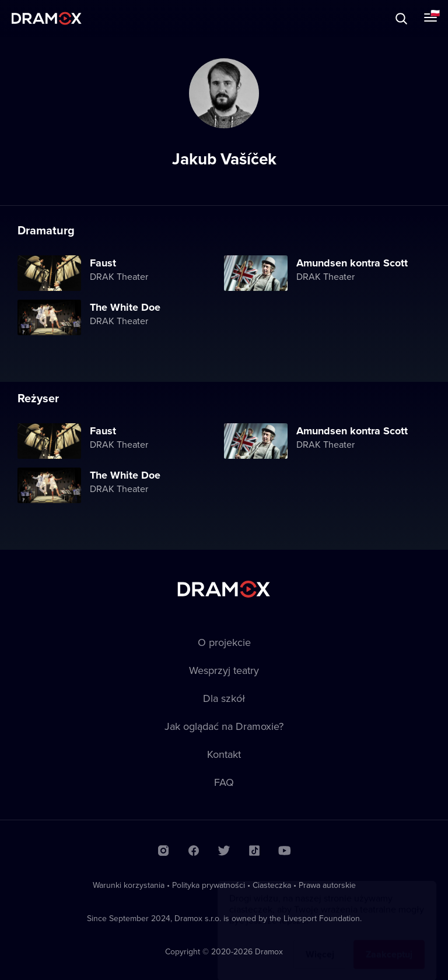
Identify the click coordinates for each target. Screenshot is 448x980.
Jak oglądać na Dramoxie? (224, 726)
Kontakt (224, 754)
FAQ (224, 782)
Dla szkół (224, 698)
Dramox (47, 18)
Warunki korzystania (129, 885)
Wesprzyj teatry (224, 670)
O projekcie (224, 642)
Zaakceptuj (389, 943)
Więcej (320, 943)
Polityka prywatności (209, 885)
